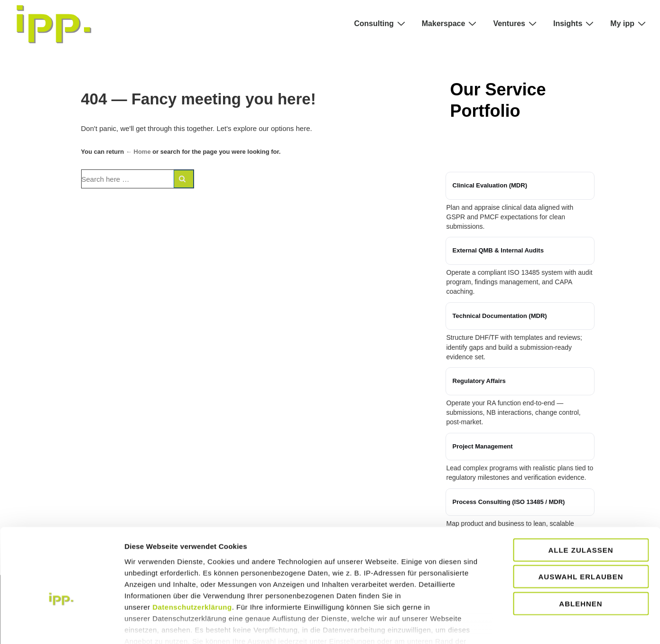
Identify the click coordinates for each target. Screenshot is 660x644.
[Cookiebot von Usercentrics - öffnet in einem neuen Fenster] (61, 625)
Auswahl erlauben (581, 524)
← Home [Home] (138, 152)
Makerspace (451, 23)
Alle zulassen (581, 497)
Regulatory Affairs (479, 381)
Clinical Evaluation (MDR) (490, 185)
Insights (575, 23)
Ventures (516, 23)
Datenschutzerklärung (192, 554)
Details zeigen (574, 625)
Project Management (483, 446)
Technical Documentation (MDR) (500, 316)
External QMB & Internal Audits (498, 250)
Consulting (381, 23)
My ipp (629, 23)
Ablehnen (581, 551)
